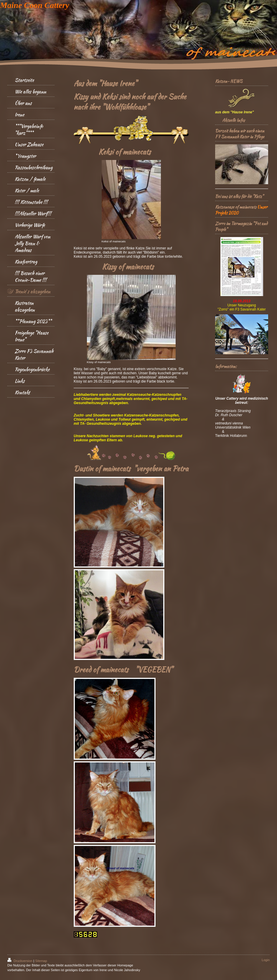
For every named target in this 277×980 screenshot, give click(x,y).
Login (266, 960)
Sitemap (41, 961)
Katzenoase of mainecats (236, 207)
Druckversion (20, 961)
